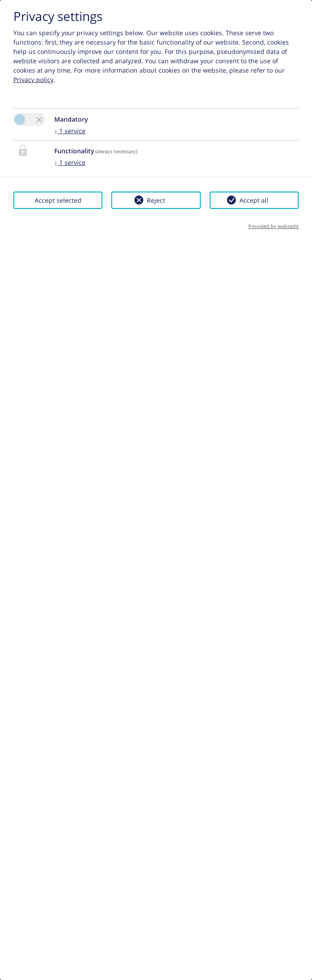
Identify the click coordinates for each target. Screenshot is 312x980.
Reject (156, 200)
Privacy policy (33, 80)
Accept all (254, 200)
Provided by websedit (274, 226)
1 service (70, 131)
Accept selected (58, 200)
